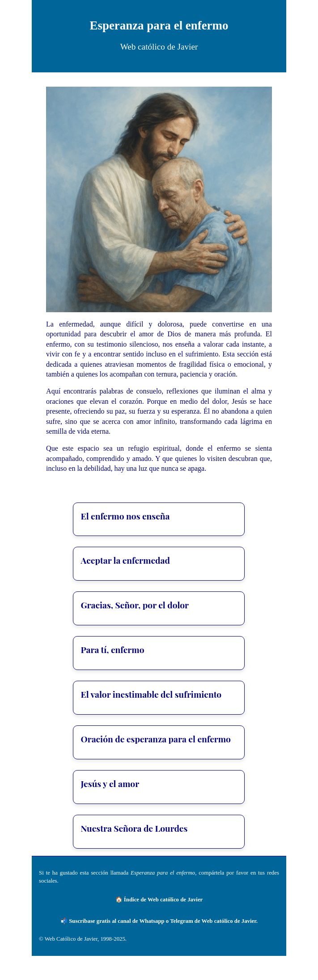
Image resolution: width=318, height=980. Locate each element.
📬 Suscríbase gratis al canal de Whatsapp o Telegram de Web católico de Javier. (159, 921)
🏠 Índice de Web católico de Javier (159, 900)
